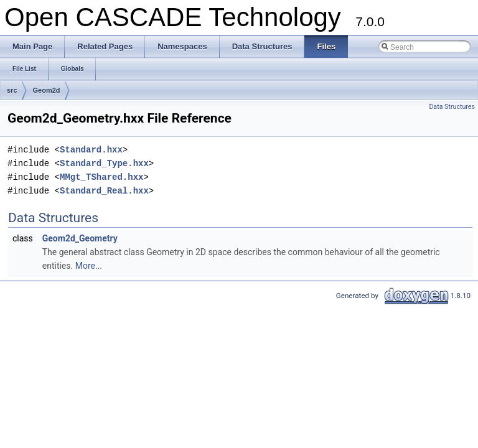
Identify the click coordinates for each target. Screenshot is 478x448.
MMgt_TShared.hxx (101, 177)
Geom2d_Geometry (80, 238)
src (12, 90)
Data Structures (452, 107)
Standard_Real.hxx (104, 191)
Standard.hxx (91, 150)
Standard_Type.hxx (104, 163)
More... (89, 266)
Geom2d (47, 90)
